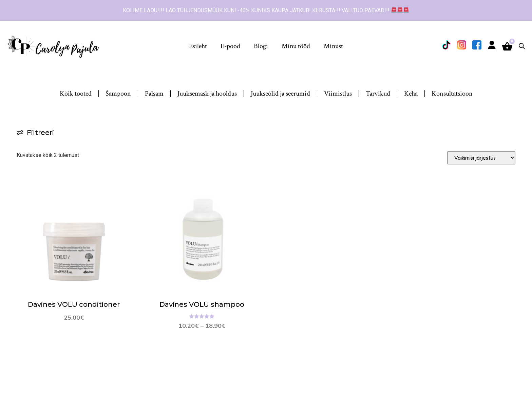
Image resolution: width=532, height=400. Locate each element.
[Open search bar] (522, 46)
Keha (411, 94)
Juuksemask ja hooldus (207, 94)
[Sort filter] (481, 158)
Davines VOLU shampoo (202, 304)
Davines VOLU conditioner (74, 304)
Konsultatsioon (452, 94)
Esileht (198, 46)
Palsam (154, 94)
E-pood (230, 46)
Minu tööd (296, 46)
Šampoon (118, 94)
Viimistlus (338, 94)
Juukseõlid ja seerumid (280, 94)
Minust (333, 46)
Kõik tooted (76, 94)
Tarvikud (378, 94)
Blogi (261, 46)
